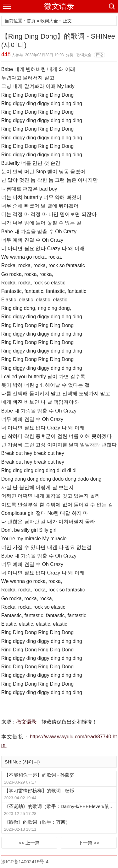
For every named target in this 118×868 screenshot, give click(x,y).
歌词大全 (49, 21)
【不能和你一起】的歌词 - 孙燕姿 (39, 775)
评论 (99, 55)
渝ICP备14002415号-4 (25, 862)
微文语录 (59, 6)
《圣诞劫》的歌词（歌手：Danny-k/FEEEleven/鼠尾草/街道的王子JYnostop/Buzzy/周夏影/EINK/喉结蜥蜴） (60, 806)
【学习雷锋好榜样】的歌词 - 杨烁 (39, 791)
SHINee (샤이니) (22, 762)
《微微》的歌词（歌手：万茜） (37, 822)
